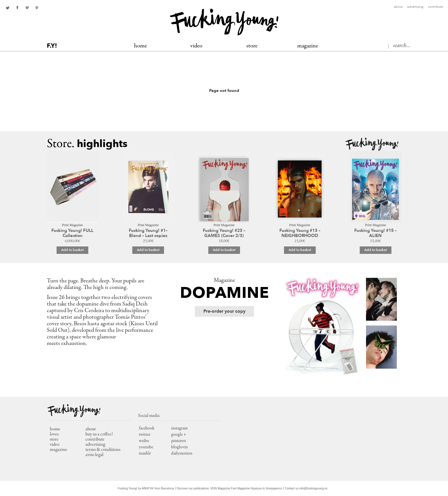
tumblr (145, 453)
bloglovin (179, 447)
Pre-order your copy (224, 311)
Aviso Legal (94, 455)
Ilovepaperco (274, 488)
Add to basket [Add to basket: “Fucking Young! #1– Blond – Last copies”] (148, 250)
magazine (58, 450)
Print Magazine (73, 225)
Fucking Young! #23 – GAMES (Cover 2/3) (224, 233)
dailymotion (182, 453)
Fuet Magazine (240, 488)
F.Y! (52, 46)
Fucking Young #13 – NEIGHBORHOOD (300, 233)
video (55, 445)
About (398, 7)
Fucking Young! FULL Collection (72, 233)
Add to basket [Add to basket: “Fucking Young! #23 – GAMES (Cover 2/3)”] (224, 250)
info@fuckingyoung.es (314, 488)
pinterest (37, 8)
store (54, 440)
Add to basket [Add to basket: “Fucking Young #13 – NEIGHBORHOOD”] (300, 250)
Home (140, 46)
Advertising (415, 7)
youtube (146, 447)
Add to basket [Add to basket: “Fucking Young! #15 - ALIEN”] (376, 250)
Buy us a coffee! (99, 434)
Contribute (435, 7)
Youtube (27, 8)
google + (179, 435)
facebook (17, 8)
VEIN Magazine (220, 488)
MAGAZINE (308, 46)
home (55, 429)
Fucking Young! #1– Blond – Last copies (148, 233)
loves (54, 434)
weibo (144, 441)
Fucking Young (224, 22)
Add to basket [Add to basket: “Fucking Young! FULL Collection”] (72, 250)
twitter (7, 8)
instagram (179, 428)
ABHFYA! (148, 488)
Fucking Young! (372, 144)
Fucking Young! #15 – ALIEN (375, 233)
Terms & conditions (103, 450)
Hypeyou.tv (258, 488)
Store (252, 46)
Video (196, 46)
